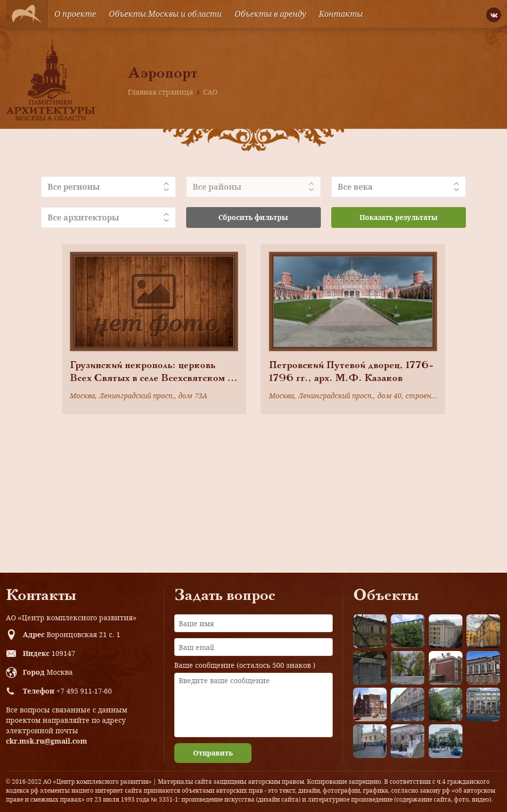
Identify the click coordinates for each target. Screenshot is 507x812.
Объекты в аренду (270, 14)
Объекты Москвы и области (165, 14)
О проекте (75, 14)
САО (210, 92)
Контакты (341, 14)
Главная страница (160, 92)
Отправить (213, 753)
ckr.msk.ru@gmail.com (47, 741)
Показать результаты (399, 217)
